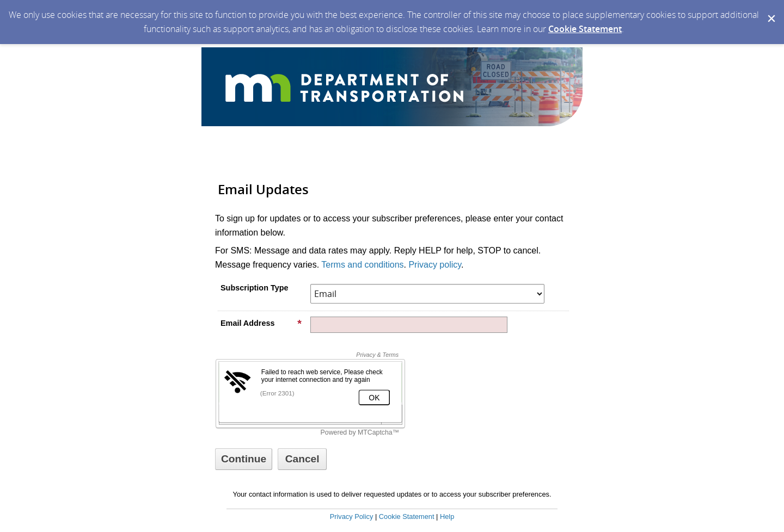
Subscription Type (254, 288)
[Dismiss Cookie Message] (770, 10)
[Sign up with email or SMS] (244, 459)
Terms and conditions (362, 265)
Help (447, 516)
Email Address (261, 323)
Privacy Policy (352, 516)
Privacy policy (435, 265)
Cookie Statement (585, 29)
